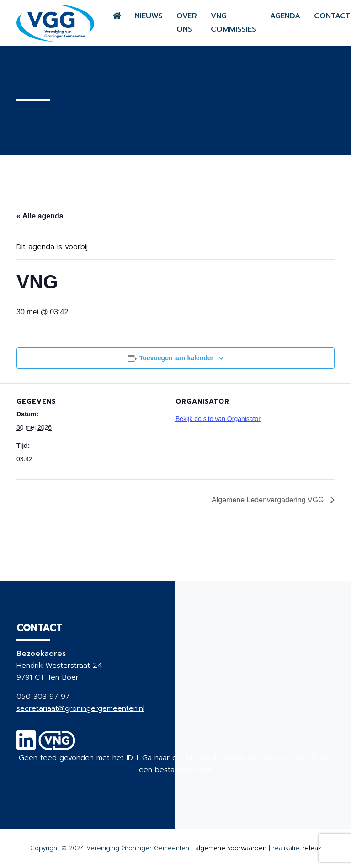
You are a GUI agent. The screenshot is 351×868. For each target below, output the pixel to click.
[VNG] (57, 746)
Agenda (285, 16)
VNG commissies (234, 23)
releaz (312, 848)
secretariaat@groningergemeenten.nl (80, 708)
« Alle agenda (40, 216)
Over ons (187, 23)
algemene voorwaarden (231, 848)
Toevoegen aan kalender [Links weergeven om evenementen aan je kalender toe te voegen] (176, 358)
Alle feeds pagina (215, 758)
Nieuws (149, 16)
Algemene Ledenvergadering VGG (269, 500)
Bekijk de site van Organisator (218, 419)
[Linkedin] (26, 746)
